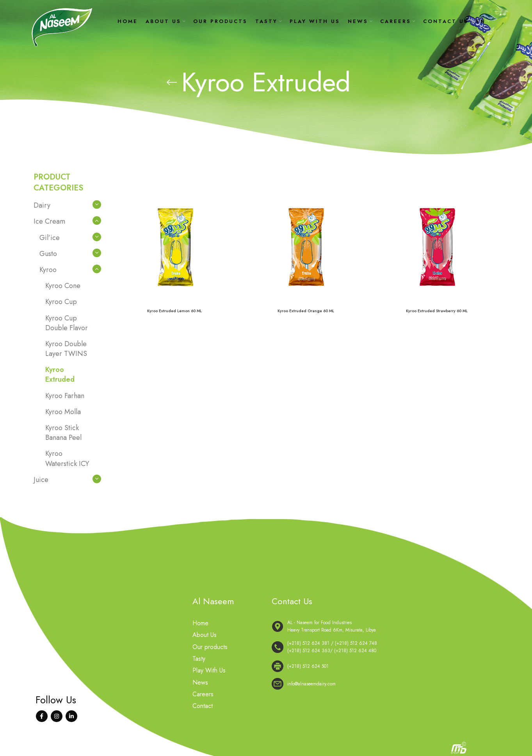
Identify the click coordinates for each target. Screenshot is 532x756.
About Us (205, 635)
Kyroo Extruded (60, 374)
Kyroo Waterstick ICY (67, 458)
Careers (203, 694)
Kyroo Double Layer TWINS (66, 349)
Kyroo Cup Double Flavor (67, 323)
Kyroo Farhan (65, 396)
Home (200, 623)
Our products (210, 647)
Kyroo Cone (63, 286)
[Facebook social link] (42, 716)
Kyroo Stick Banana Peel (63, 433)
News (200, 683)
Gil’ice (50, 238)
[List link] (385, 647)
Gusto (48, 254)
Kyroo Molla (63, 412)
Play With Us (209, 671)
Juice (41, 480)
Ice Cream (49, 221)
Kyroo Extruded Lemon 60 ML (174, 311)
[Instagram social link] (57, 716)
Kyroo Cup (61, 302)
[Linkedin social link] (71, 716)
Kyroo (48, 270)
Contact (203, 706)
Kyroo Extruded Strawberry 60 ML (437, 311)
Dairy (42, 205)
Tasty (199, 659)
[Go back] (172, 82)
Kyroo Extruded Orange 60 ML (306, 311)
